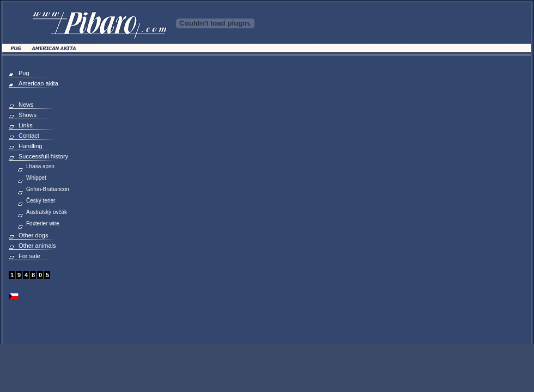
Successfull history (43, 156)
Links (26, 125)
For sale (29, 256)
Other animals (37, 246)
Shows (28, 115)
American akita (38, 83)
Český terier (41, 201)
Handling (30, 146)
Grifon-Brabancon (48, 189)
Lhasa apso (40, 166)
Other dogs (33, 235)
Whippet (36, 178)
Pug (24, 73)
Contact (29, 136)
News (26, 105)
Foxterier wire (43, 223)
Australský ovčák (47, 212)
